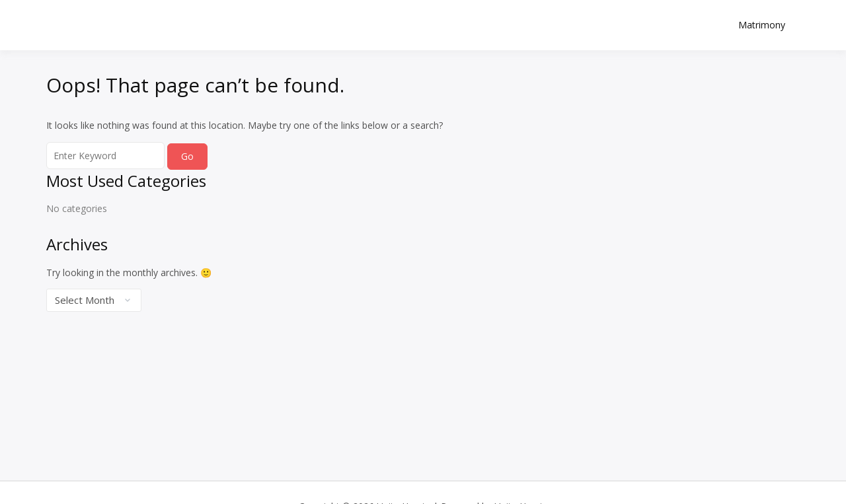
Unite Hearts (126, 18)
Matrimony (762, 25)
